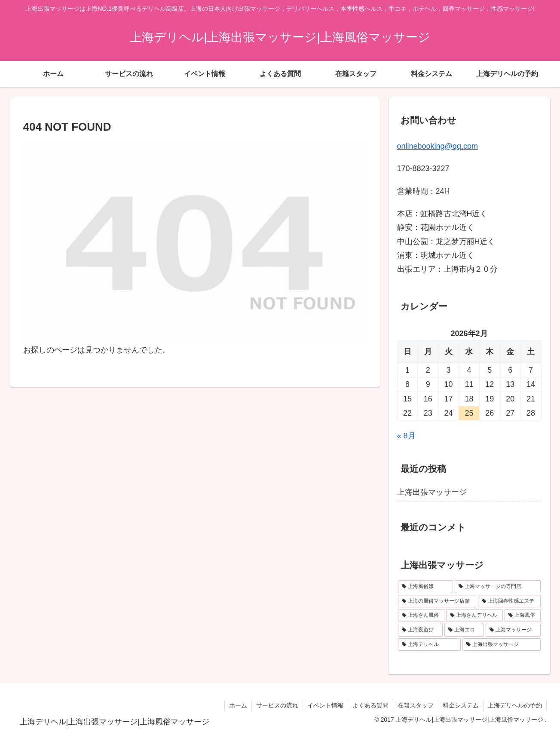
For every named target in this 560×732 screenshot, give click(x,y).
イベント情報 (325, 705)
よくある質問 (370, 705)
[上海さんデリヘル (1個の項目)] (474, 616)
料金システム (461, 705)
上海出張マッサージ (432, 492)
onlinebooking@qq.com (438, 146)
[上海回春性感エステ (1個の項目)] (509, 601)
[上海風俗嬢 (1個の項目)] (425, 587)
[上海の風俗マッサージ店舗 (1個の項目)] (437, 601)
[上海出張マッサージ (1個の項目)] (502, 645)
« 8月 (406, 436)
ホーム (238, 705)
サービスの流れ (277, 705)
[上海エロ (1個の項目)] (464, 630)
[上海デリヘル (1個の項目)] (429, 645)
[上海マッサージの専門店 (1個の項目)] (498, 587)
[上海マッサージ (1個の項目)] (513, 630)
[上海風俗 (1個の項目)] (523, 616)
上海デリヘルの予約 (515, 705)
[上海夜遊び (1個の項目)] (420, 630)
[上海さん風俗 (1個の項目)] (421, 616)
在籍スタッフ (416, 705)
